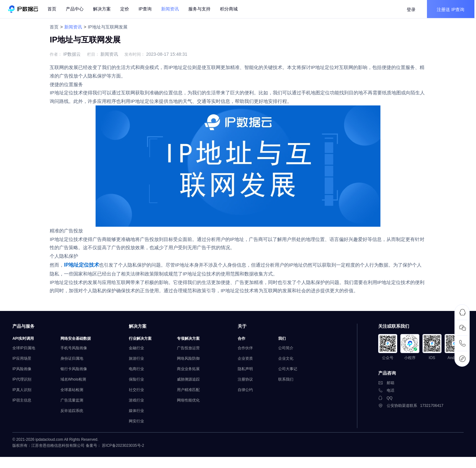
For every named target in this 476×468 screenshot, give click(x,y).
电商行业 (140, 382)
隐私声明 (249, 382)
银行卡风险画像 (78, 382)
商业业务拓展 (192, 382)
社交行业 (140, 403)
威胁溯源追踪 (192, 393)
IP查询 (147, 9)
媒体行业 (140, 424)
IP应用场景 (26, 372)
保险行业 (140, 393)
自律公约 (249, 403)
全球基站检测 (76, 403)
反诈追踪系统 (76, 424)
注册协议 (249, 393)
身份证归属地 (76, 372)
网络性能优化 (192, 414)
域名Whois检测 (77, 393)
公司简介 (290, 361)
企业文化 (290, 372)
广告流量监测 (76, 414)
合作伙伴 (249, 361)
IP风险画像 (26, 382)
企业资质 (249, 372)
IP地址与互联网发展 (106, 27)
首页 (54, 9)
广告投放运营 (192, 361)
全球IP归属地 (28, 361)
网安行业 (140, 434)
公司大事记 (291, 382)
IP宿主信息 (26, 414)
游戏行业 (140, 414)
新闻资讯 (72, 27)
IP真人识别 (26, 403)
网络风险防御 (192, 372)
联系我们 (290, 393)
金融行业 (140, 361)
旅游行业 (140, 372)
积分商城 (231, 9)
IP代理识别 (26, 393)
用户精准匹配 (192, 403)
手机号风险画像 (78, 361)
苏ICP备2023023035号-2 (127, 461)
